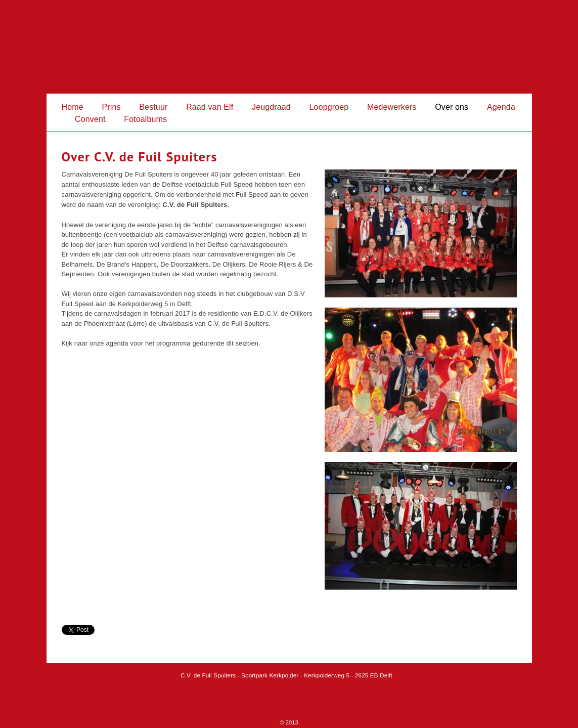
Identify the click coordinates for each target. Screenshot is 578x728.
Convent (90, 119)
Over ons (452, 107)
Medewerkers (392, 107)
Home (73, 107)
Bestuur (153, 107)
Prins (111, 107)
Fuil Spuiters (289, 47)
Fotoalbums (145, 119)
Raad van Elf (210, 107)
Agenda (501, 107)
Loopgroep (329, 107)
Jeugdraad (271, 107)
